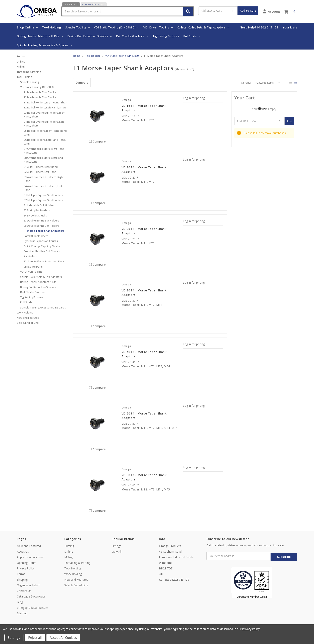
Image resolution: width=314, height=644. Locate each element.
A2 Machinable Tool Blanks (40, 97)
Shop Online (27, 27)
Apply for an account (30, 557)
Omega (117, 546)
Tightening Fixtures (166, 36)
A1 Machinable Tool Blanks (40, 92)
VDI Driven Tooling (158, 27)
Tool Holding (52, 27)
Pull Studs (192, 36)
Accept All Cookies (63, 638)
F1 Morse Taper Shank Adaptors (44, 231)
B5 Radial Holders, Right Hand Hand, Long (45, 133)
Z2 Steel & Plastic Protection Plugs (44, 261)
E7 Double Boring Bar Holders (41, 220)
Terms (21, 574)
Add (289, 121)
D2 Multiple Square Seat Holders (43, 200)
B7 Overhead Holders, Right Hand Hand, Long (44, 151)
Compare (82, 82)
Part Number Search (94, 5)
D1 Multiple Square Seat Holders (43, 195)
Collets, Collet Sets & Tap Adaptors (203, 27)
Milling (21, 67)
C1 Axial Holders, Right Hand (41, 167)
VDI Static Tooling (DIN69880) (117, 27)
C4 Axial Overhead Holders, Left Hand (43, 188)
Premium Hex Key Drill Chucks (42, 251)
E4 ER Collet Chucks (35, 215)
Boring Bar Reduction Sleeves (90, 36)
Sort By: (246, 83)
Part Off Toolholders (36, 236)
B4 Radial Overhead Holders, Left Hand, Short (44, 124)
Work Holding (25, 312)
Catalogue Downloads (31, 596)
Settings (14, 638)
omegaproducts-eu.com (32, 608)
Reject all (35, 638)
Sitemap (22, 613)
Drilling (21, 62)
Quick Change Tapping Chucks (42, 246)
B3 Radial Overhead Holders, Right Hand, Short (44, 115)
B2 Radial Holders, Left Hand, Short (45, 107)
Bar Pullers (30, 256)
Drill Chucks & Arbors (132, 36)
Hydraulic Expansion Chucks (41, 241)
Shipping (22, 580)
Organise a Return (29, 585)
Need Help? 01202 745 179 (259, 27)
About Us (23, 551)
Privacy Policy (26, 568)
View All (117, 551)
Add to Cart (248, 11)
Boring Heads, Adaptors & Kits (40, 36)
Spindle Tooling (77, 27)
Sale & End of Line (28, 323)
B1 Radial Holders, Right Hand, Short (45, 102)
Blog (20, 602)
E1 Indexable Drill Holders (39, 205)
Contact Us (24, 591)
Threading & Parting (29, 72)
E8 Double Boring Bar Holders (41, 226)
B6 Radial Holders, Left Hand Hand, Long (45, 142)
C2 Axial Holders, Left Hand (40, 172)
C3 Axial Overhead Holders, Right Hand (44, 179)
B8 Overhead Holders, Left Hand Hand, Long (43, 160)
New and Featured (28, 318)
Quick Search (71, 5)
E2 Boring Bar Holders (37, 210)
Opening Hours (27, 563)
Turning (21, 56)
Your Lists (290, 27)
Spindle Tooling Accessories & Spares (44, 45)
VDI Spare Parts (33, 267)
